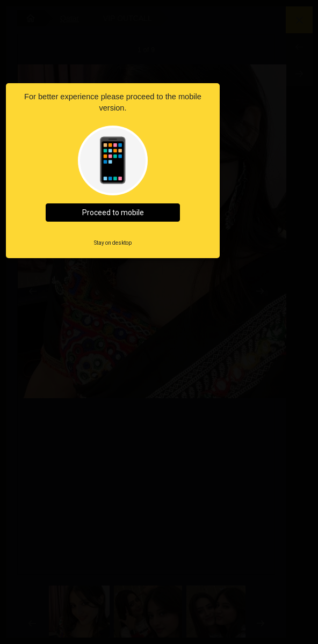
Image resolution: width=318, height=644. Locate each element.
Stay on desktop (113, 243)
